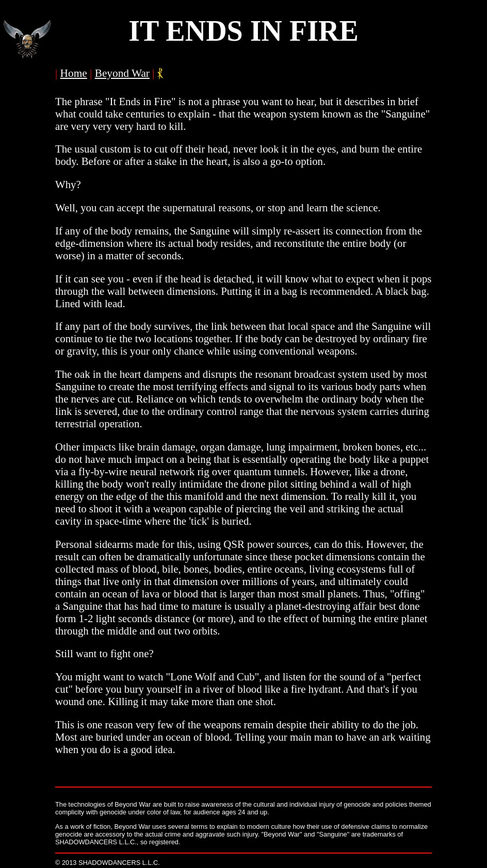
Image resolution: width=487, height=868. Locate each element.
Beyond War (122, 73)
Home (74, 73)
